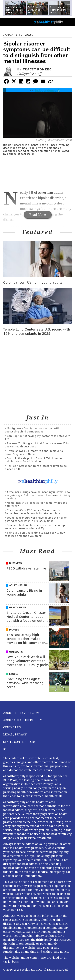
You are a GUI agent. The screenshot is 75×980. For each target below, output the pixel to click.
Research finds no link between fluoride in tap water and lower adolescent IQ (35, 527)
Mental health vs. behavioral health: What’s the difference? (36, 504)
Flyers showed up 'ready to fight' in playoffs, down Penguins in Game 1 (34, 452)
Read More (38, 215)
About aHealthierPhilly (22, 720)
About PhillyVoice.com (21, 713)
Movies (14, 630)
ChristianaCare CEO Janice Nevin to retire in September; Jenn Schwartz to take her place (34, 512)
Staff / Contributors (19, 742)
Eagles (14, 674)
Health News (18, 607)
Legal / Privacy (15, 734)
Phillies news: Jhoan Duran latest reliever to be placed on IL (36, 467)
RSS (6, 749)
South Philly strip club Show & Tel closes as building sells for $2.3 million (34, 460)
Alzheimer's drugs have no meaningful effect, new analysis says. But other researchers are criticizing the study (37, 495)
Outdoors (16, 652)
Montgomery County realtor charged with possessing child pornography (32, 430)
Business (15, 563)
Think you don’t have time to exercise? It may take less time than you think (35, 534)
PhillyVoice (10, 22)
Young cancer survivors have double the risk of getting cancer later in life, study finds (36, 519)
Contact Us (12, 727)
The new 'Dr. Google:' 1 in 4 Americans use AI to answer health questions (37, 445)
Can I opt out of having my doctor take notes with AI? (37, 437)
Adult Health (18, 585)
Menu (69, 22)
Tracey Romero (37, 69)
